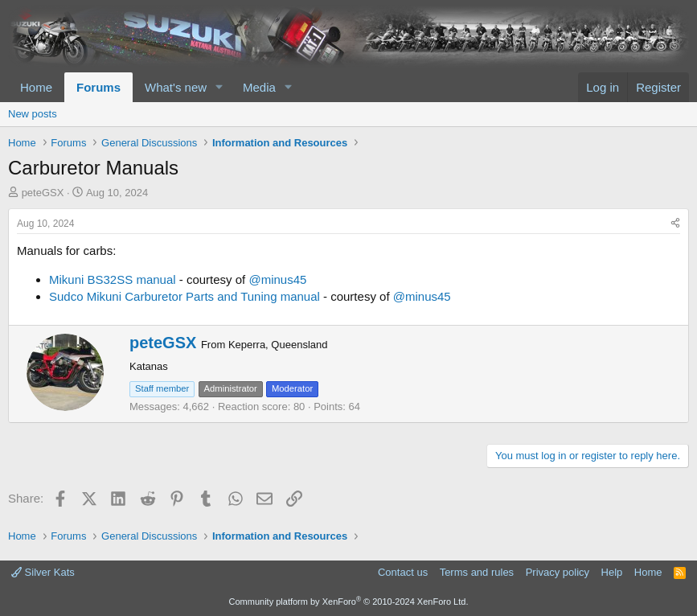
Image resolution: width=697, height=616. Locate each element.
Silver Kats (43, 572)
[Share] (675, 224)
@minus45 (277, 279)
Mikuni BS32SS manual (113, 279)
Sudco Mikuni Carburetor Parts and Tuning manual (184, 296)
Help (612, 572)
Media (259, 87)
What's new (176, 87)
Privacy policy (558, 572)
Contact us (403, 572)
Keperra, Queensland (278, 345)
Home (36, 87)
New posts (33, 114)
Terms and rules (477, 572)
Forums (98, 87)
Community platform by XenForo (349, 602)
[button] (219, 87)
